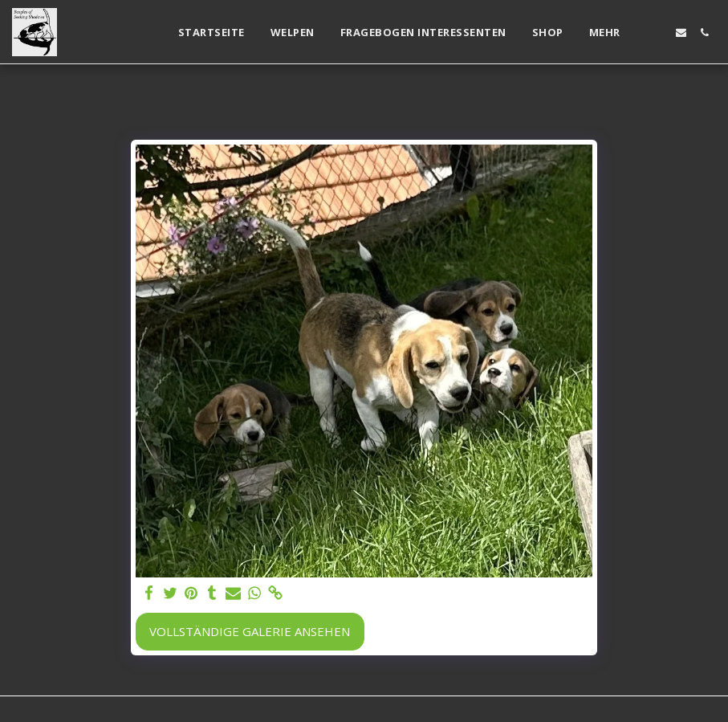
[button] (658, 33)
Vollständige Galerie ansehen (250, 631)
